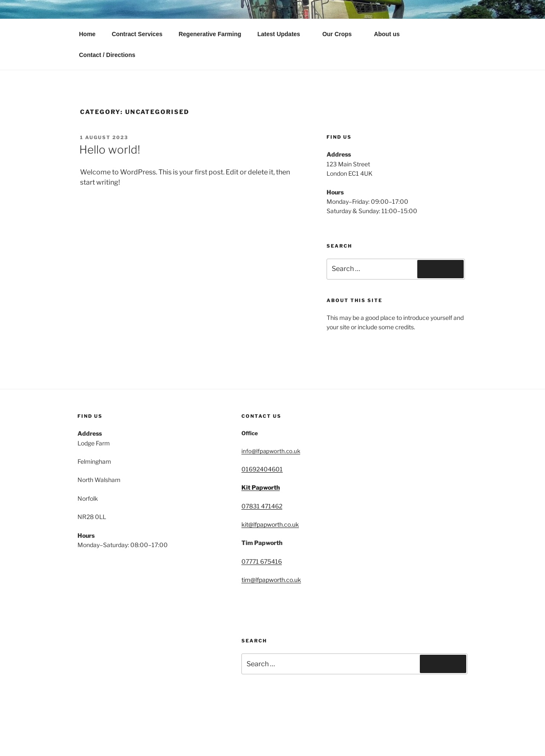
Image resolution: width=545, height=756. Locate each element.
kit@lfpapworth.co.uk (270, 524)
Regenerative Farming (210, 34)
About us (387, 34)
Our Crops (341, 34)
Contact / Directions (107, 55)
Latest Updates (283, 34)
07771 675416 (262, 561)
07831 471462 (262, 506)
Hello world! (110, 150)
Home (87, 34)
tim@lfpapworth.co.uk (271, 580)
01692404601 (262, 469)
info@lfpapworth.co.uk (271, 451)
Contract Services (137, 34)
